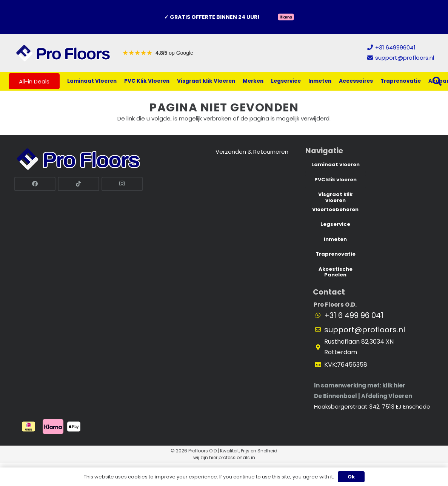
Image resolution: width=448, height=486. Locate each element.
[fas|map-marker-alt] (322, 347)
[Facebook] (35, 184)
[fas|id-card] (322, 365)
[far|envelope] (322, 330)
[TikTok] (79, 184)
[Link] (64, 53)
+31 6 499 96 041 (354, 315)
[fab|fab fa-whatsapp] (322, 315)
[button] (437, 81)
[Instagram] (122, 184)
